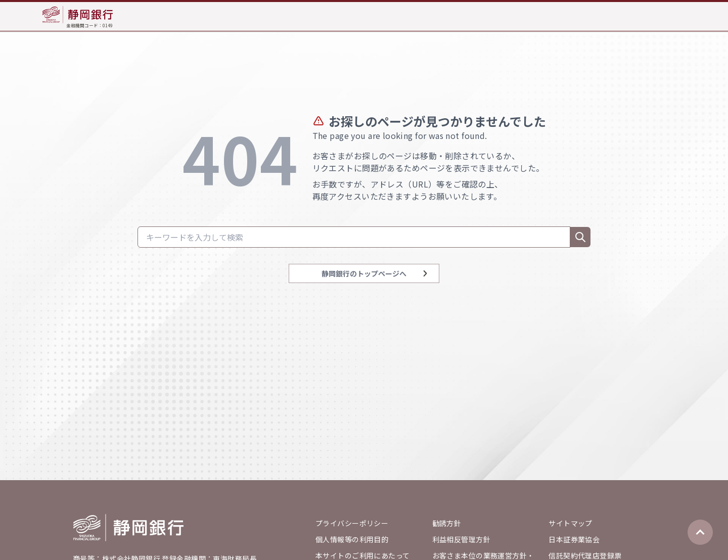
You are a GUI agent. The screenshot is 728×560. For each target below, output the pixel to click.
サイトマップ (571, 523)
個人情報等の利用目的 (352, 539)
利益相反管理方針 (461, 539)
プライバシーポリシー (352, 523)
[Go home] (128, 528)
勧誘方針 (447, 523)
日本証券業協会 (574, 539)
